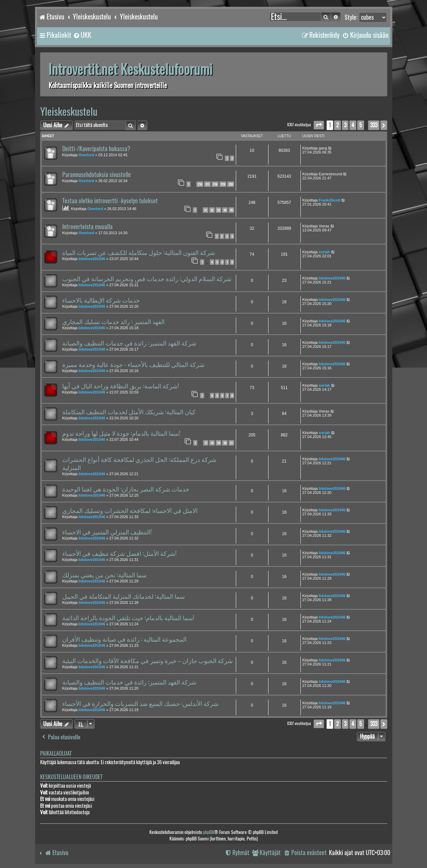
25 (231, 210)
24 (225, 210)
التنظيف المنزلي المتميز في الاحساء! (107, 532)
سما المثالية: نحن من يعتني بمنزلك (104, 575)
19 (218, 443)
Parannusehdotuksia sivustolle (97, 175)
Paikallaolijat (56, 753)
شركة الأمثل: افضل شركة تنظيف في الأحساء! (119, 553)
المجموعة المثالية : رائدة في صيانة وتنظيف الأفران (124, 639)
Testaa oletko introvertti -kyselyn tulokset (110, 201)
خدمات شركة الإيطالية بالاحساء (101, 300)
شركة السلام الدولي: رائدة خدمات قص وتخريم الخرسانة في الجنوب (147, 279)
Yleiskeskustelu (69, 111)
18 (212, 443)
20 (225, 443)
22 (212, 210)
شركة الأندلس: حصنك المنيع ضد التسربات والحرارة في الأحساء (140, 704)
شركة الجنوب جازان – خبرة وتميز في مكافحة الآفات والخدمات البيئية (147, 661)
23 (218, 210)
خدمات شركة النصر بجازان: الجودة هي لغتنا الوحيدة (126, 489)
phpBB (209, 832)
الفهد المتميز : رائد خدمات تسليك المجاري (113, 322)
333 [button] (374, 125)
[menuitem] (82, 35)
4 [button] (353, 125)
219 (223, 184)
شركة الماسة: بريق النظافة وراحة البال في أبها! (121, 386)
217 (207, 184)
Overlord (86, 155)
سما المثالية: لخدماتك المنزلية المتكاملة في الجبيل (124, 596)
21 (206, 210)
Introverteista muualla (87, 227)
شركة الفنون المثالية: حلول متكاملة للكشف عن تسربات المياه (139, 253)
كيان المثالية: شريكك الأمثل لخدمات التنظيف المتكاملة (129, 412)
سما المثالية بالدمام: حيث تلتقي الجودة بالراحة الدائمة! (128, 618)
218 (215, 184)
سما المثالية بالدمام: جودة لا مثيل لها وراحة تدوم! (121, 433)
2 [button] (338, 125)
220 (231, 184)
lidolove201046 (92, 259)
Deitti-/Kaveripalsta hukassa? (96, 149)
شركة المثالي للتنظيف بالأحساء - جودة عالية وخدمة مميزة (133, 365)
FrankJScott (330, 200)
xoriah (324, 252)
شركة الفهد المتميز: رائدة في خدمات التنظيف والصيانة (129, 343)
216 (200, 184)
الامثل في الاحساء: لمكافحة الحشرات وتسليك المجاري (130, 511)
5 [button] (361, 125)
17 (206, 443)
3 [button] (345, 125)
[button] (319, 125)
